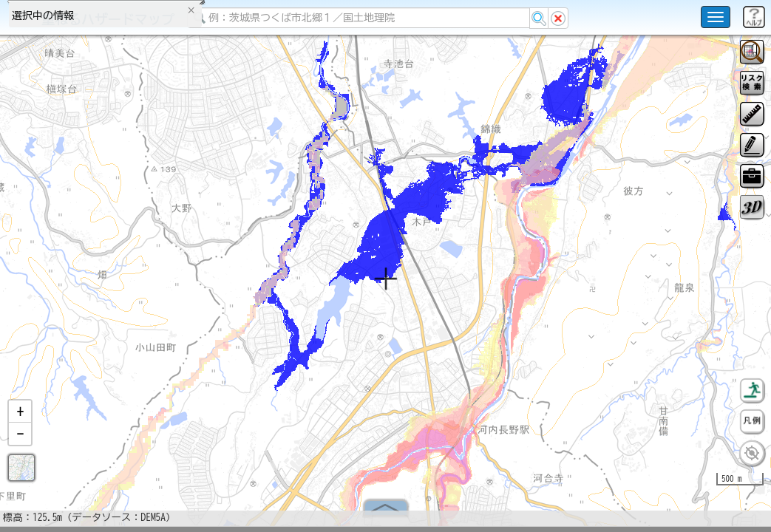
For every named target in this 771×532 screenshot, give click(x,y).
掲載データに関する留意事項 (81, 251)
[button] (20, 417)
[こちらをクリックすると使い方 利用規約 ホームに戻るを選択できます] (716, 17)
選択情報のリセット (156, 291)
